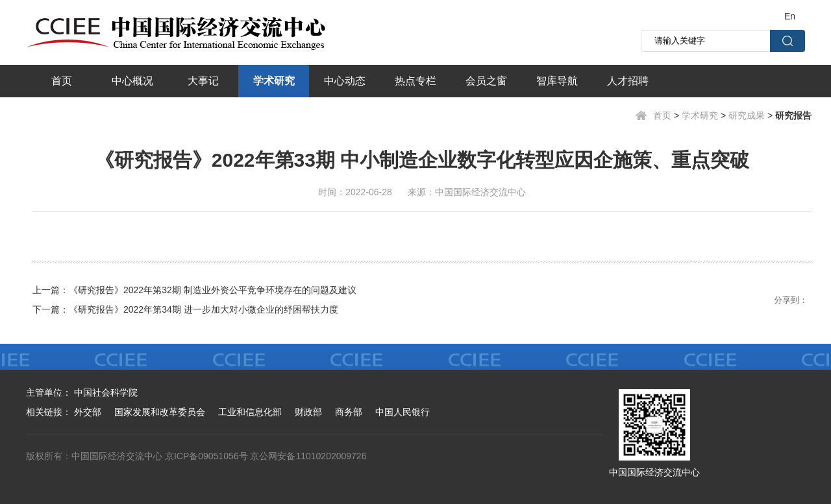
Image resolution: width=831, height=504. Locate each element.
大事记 (203, 81)
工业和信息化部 (250, 412)
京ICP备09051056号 (206, 456)
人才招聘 (628, 81)
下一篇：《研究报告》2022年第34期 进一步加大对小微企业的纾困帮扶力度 (185, 309)
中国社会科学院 (106, 392)
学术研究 (274, 81)
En (790, 16)
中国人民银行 (403, 412)
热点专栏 (415, 81)
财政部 (308, 412)
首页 (62, 81)
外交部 (88, 412)
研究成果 (747, 115)
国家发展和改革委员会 (160, 412)
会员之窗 (486, 81)
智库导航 (557, 81)
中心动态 (345, 81)
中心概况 (132, 81)
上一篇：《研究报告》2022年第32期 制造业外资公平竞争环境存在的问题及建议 (194, 290)
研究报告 (793, 115)
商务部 (349, 412)
